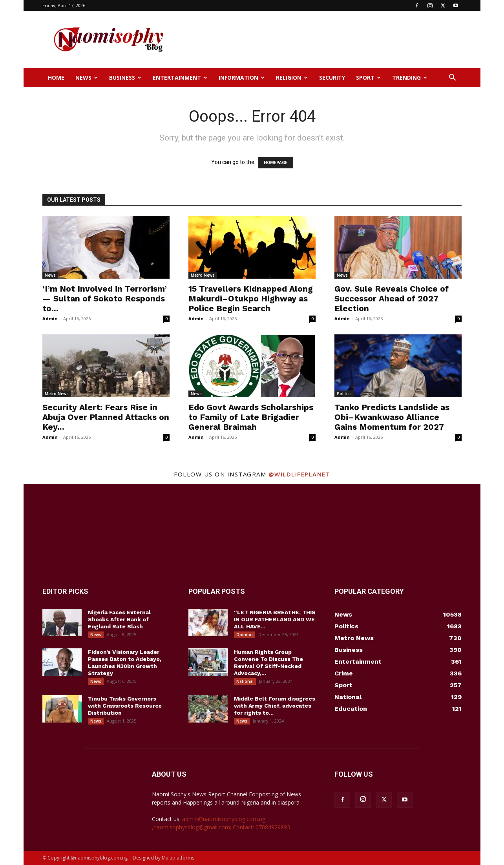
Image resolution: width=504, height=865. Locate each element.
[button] (452, 78)
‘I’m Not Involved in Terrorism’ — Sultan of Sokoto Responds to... (105, 298)
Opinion (245, 635)
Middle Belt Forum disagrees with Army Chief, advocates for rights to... (275, 706)
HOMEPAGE (276, 163)
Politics (344, 394)
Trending (410, 78)
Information (242, 78)
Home (56, 78)
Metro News (203, 275)
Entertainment (180, 78)
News (87, 78)
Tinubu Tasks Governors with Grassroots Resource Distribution (125, 706)
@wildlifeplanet (299, 474)
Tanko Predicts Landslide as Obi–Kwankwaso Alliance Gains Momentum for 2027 (392, 417)
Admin (50, 318)
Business (125, 78)
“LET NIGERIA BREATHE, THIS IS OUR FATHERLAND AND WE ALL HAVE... (275, 619)
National (245, 681)
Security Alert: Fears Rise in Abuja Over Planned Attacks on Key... (106, 417)
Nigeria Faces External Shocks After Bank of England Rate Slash (119, 619)
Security (332, 78)
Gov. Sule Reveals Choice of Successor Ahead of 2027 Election (392, 298)
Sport (368, 78)
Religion (292, 78)
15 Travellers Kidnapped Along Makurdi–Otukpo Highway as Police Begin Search (251, 298)
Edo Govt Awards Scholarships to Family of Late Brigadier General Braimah (251, 417)
